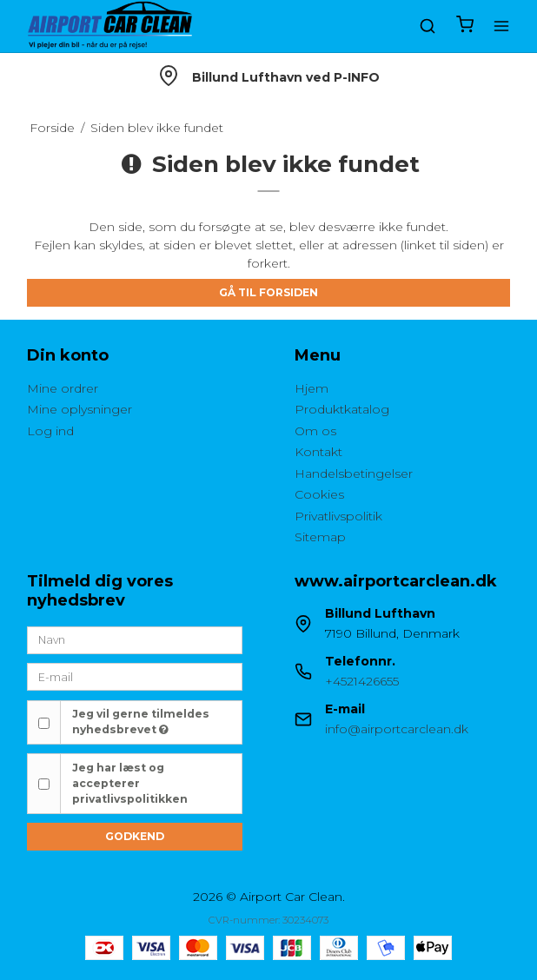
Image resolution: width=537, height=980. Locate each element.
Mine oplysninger (80, 409)
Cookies (319, 494)
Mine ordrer (63, 388)
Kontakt (318, 452)
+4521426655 (362, 681)
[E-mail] (135, 676)
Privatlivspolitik (338, 516)
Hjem (312, 388)
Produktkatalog (342, 409)
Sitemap (320, 537)
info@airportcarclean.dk (397, 729)
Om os (315, 431)
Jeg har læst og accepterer (130, 784)
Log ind (50, 431)
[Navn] (135, 639)
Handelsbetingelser (354, 473)
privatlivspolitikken (130, 799)
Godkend (135, 836)
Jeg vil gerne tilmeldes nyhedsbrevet (141, 722)
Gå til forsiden (268, 292)
